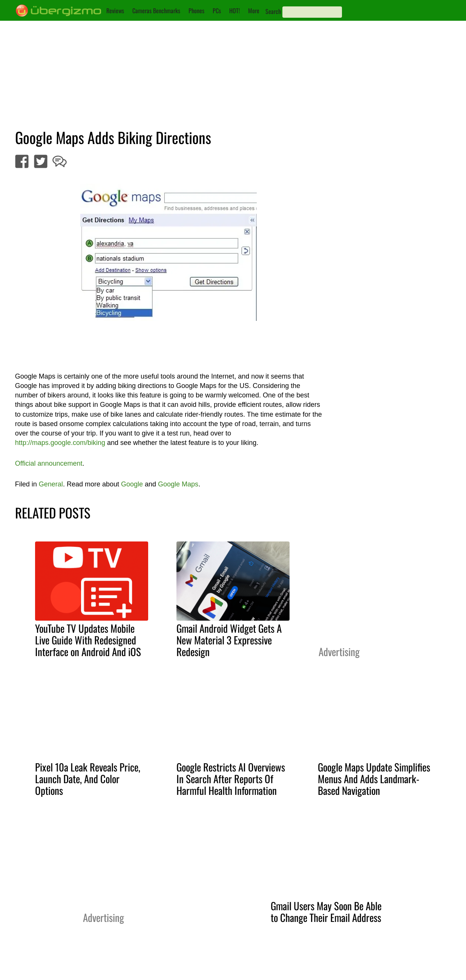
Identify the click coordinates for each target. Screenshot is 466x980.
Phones (196, 11)
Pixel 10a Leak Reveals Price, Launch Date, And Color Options (88, 779)
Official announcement (49, 463)
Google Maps (178, 484)
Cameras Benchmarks (156, 11)
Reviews (115, 11)
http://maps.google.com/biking (60, 443)
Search (273, 11)
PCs (217, 11)
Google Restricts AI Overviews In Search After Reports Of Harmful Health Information (231, 779)
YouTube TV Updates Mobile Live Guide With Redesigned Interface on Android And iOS (88, 640)
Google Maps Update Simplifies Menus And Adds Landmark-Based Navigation (374, 779)
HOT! (235, 11)
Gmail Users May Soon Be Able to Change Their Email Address (326, 912)
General (51, 484)
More (254, 11)
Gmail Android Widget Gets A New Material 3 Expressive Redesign (229, 640)
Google (132, 484)
